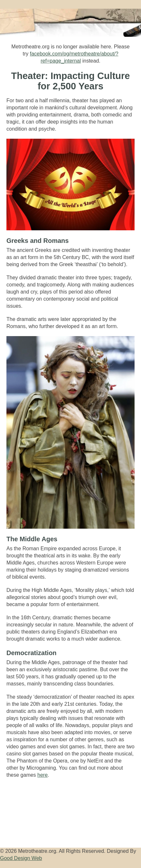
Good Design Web (21, 858)
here (42, 775)
